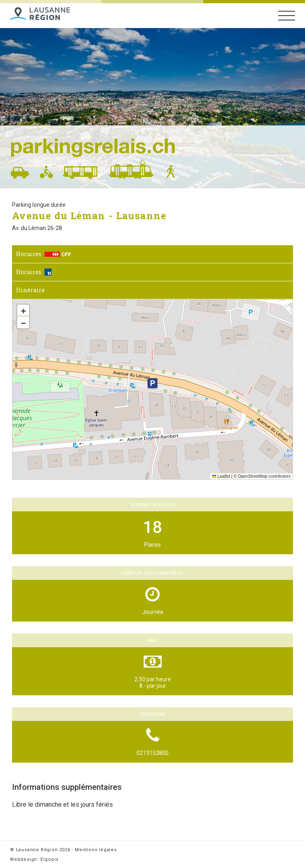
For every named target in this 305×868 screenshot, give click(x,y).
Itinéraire (30, 290)
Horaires (44, 254)
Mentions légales (96, 850)
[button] (152, 383)
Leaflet (221, 476)
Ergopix (49, 859)
